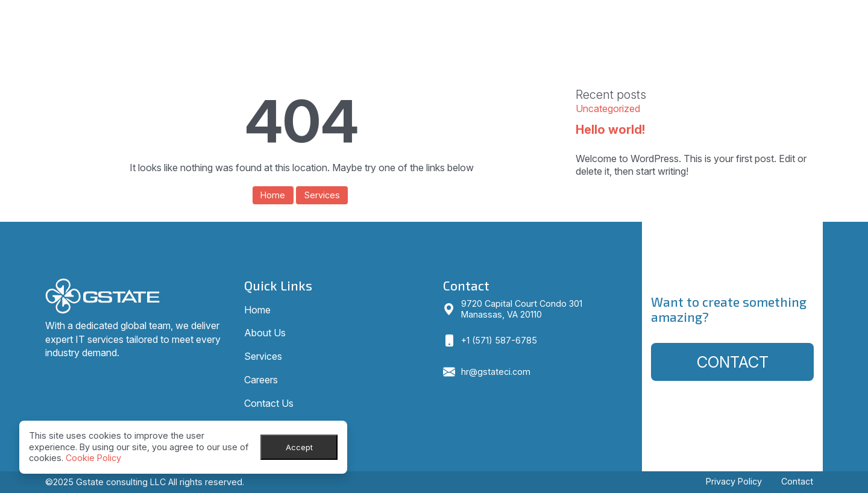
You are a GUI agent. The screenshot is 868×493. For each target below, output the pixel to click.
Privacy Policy (734, 481)
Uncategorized (608, 108)
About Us (580, 17)
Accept (299, 447)
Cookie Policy (93, 458)
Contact (733, 362)
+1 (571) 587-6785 (499, 340)
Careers (711, 17)
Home (522, 17)
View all (600, 200)
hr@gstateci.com (496, 372)
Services (646, 17)
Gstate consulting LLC (121, 482)
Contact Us (782, 17)
